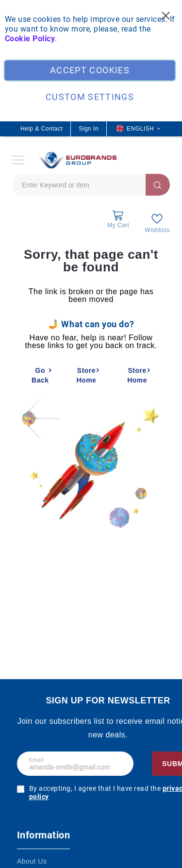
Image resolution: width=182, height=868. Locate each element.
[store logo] (76, 160)
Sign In (89, 129)
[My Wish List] (157, 223)
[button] (138, 129)
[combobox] (91, 185)
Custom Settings (90, 97)
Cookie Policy (30, 39)
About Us (32, 861)
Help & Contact (41, 129)
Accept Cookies (90, 70)
